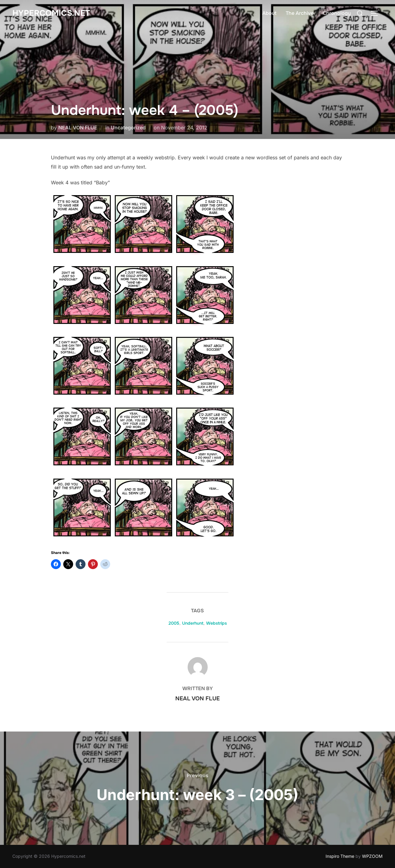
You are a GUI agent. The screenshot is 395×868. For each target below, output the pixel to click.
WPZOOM (372, 856)
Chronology (337, 13)
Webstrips (216, 623)
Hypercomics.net (51, 13)
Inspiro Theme (340, 856)
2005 (174, 623)
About (269, 13)
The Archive (300, 13)
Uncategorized (128, 128)
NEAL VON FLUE (78, 128)
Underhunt (193, 623)
